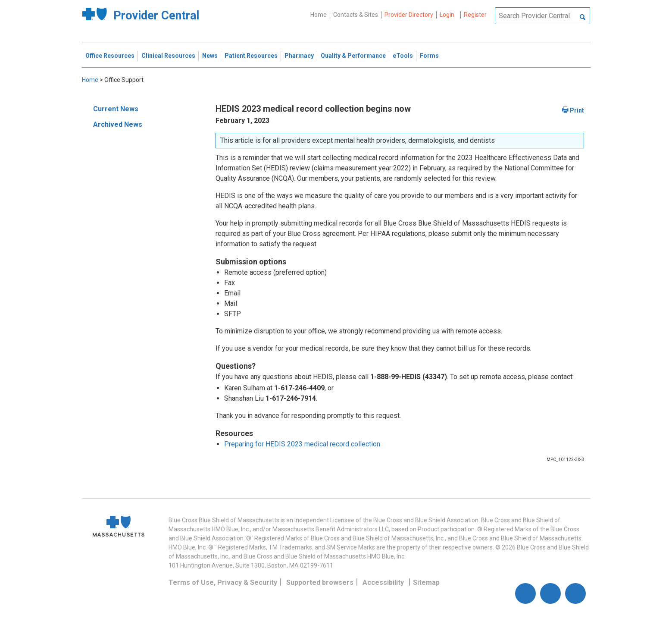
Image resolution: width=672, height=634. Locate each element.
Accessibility (383, 582)
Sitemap (426, 582)
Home (319, 15)
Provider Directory (409, 15)
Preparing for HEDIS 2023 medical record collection (302, 444)
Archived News (118, 124)
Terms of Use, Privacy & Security (223, 582)
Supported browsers (320, 582)
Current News (116, 109)
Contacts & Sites (356, 15)
